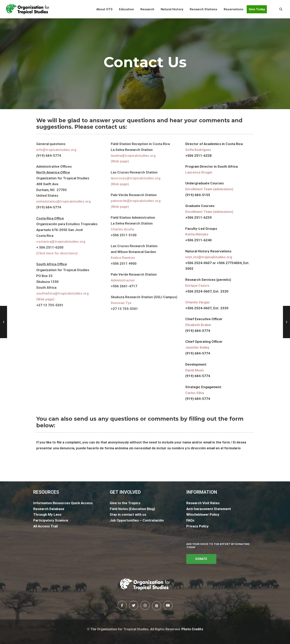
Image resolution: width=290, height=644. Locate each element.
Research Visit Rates (203, 503)
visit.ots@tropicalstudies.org (209, 257)
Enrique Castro (197, 285)
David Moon (195, 370)
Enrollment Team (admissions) (209, 189)
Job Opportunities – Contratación (137, 520)
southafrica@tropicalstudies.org (62, 293)
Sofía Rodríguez (198, 150)
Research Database (49, 509)
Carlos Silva (195, 393)
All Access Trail (45, 526)
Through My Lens (47, 514)
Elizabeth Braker (198, 325)
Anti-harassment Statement (209, 509)
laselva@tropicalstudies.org (133, 156)
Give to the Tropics (125, 503)
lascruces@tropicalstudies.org (136, 178)
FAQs (190, 520)
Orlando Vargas (197, 302)
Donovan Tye (121, 303)
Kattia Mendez (197, 234)
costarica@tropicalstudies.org (61, 241)
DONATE (201, 559)
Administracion (123, 280)
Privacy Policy (197, 526)
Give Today (257, 9)
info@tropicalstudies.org (56, 150)
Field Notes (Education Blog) (132, 509)
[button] (104, 9)
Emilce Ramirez (123, 258)
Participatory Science (51, 520)
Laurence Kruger (199, 172)
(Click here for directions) (57, 253)
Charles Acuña (122, 229)
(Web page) (45, 299)
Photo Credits (192, 629)
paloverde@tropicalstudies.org (136, 201)
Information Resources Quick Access (63, 503)
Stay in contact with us (128, 514)
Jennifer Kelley (197, 347)
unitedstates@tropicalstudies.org (63, 201)
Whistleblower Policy (203, 514)
